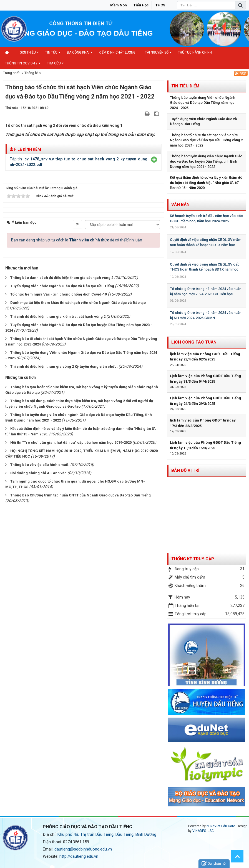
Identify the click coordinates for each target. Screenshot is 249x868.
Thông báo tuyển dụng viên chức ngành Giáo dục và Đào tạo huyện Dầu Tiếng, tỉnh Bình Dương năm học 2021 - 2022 (206, 161)
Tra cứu (54, 63)
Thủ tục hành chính (195, 52)
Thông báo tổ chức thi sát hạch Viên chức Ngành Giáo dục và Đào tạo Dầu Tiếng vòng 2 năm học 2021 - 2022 (206, 140)
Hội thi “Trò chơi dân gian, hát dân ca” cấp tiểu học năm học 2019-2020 (71, 442)
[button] (154, 160)
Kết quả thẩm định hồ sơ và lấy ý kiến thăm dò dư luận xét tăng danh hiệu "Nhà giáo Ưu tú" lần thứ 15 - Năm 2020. (206, 183)
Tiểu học (141, 5)
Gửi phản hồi (214, 864)
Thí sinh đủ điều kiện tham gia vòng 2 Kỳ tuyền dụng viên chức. (64, 366)
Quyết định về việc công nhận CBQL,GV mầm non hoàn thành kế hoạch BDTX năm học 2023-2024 (206, 245)
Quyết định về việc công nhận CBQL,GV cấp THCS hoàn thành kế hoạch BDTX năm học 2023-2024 (205, 269)
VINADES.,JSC (203, 831)
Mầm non (119, 5)
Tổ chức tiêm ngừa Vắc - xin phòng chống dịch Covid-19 (59, 294)
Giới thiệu (28, 52)
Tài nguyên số (157, 52)
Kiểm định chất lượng (117, 52)
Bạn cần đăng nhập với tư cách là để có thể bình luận (77, 240)
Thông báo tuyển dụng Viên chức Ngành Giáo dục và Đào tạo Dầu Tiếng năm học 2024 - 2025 (203, 103)
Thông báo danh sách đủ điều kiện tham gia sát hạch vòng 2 (62, 278)
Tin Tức (51, 52)
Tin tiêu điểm (185, 86)
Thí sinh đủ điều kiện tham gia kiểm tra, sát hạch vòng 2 (58, 316)
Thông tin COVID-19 (21, 63)
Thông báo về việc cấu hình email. (40, 465)
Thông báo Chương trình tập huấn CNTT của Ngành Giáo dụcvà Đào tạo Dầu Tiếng (81, 495)
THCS (160, 5)
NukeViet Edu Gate (221, 826)
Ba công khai (78, 52)
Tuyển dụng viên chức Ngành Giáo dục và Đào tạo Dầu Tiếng (62, 286)
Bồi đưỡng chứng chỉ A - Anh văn (38, 473)
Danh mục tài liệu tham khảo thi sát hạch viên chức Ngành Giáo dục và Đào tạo (78, 303)
